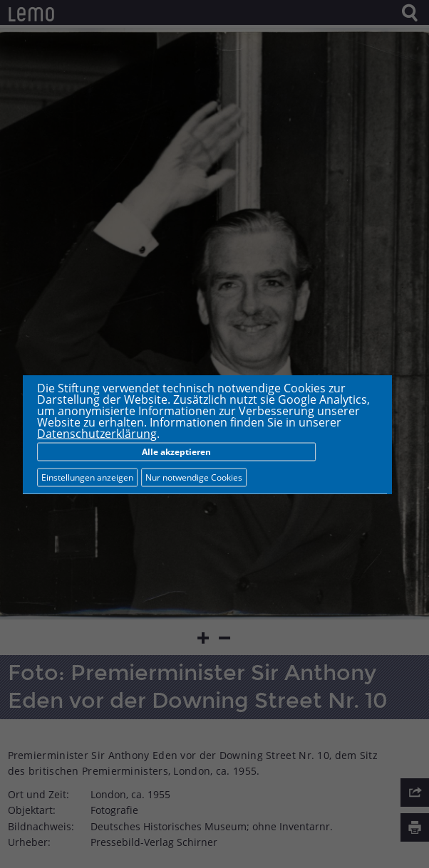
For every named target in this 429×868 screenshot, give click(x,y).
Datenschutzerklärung (97, 433)
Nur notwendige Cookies (194, 477)
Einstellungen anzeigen (87, 477)
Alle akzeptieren (176, 451)
